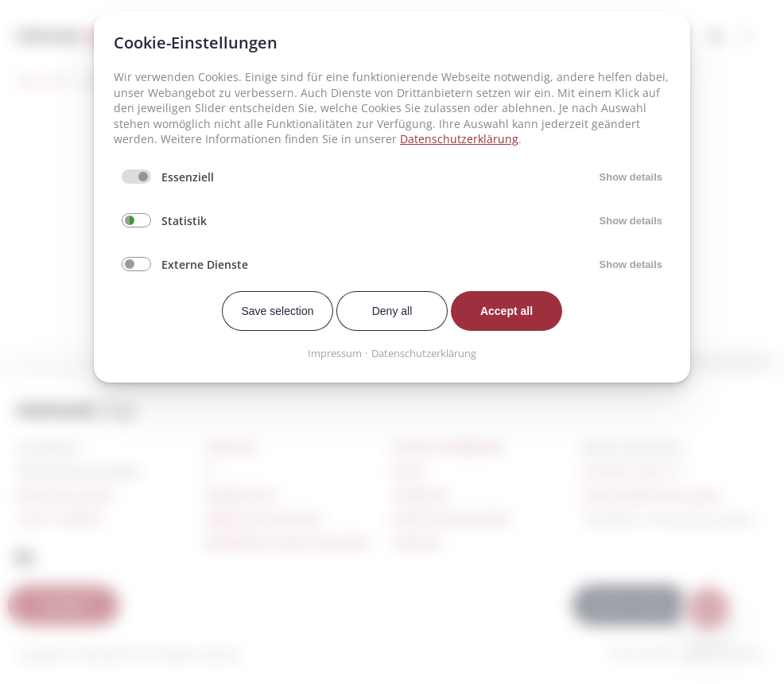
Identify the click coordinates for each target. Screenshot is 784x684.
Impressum (335, 353)
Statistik (184, 221)
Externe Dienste (205, 264)
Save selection (277, 311)
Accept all (506, 311)
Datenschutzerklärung (459, 139)
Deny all (392, 311)
